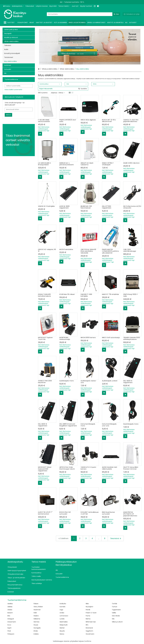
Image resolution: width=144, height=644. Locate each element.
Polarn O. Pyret (91, 613)
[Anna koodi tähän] (19, 109)
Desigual (11, 619)
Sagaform (89, 631)
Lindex (62, 613)
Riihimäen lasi (91, 622)
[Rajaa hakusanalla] (63, 89)
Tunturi (114, 607)
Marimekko (64, 622)
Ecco (9, 625)
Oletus (62, 93)
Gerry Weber (38, 607)
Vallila (114, 613)
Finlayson (11, 634)
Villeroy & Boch (117, 622)
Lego (61, 610)
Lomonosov (64, 616)
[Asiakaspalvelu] (18, 6)
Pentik (88, 610)
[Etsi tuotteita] (83, 14)
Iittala (36, 631)
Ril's (87, 625)
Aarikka (10, 604)
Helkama (37, 619)
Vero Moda (116, 616)
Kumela (62, 607)
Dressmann (12, 622)
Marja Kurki (64, 625)
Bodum (10, 613)
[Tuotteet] (10, 23)
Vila (113, 619)
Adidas (10, 607)
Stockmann (90, 634)
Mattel (62, 628)
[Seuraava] (116, 538)
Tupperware (116, 610)
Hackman (37, 610)
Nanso (62, 634)
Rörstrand (89, 628)
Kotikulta (63, 604)
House (36, 625)
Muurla (62, 631)
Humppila (37, 628)
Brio (9, 616)
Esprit (9, 628)
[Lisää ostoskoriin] (40, 134)
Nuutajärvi (89, 607)
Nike (87, 604)
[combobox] (83, 14)
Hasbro (36, 616)
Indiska (36, 634)
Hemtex (36, 622)
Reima (88, 619)
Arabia (10, 610)
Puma (88, 616)
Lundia (62, 619)
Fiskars (36, 604)
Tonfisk (114, 604)
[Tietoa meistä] (64, 6)
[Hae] (116, 14)
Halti (35, 613)
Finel (9, 631)
